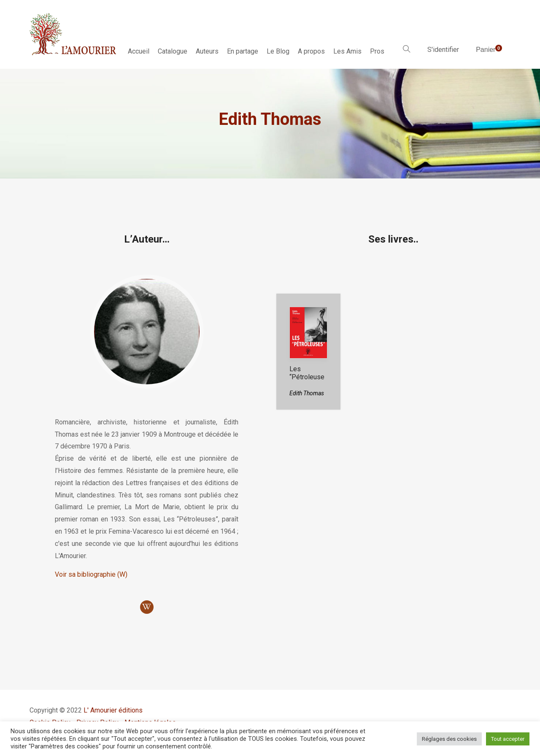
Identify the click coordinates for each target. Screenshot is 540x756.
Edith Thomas (307, 393)
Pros (377, 51)
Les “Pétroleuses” (307, 377)
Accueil (139, 51)
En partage (243, 51)
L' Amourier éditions (113, 710)
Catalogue (173, 51)
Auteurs (207, 51)
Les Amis (347, 51)
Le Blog (278, 51)
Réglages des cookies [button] (449, 739)
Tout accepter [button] (508, 739)
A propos (311, 51)
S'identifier (443, 50)
